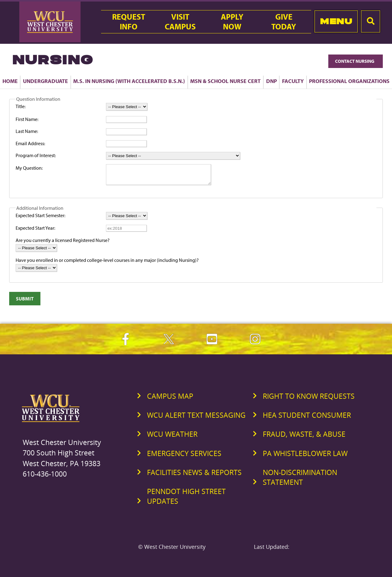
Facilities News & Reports (194, 476)
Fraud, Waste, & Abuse (304, 438)
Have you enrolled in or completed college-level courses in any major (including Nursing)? (107, 264)
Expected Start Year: (35, 232)
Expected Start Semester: (40, 219)
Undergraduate (45, 81)
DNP (271, 81)
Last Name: (27, 131)
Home (10, 81)
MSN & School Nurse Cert (225, 81)
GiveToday (284, 22)
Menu (336, 21)
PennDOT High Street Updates (186, 500)
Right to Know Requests (309, 400)
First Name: (27, 119)
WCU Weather (172, 438)
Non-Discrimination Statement (300, 481)
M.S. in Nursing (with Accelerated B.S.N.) (129, 81)
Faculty (293, 81)
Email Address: (30, 143)
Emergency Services (184, 457)
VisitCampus (180, 22)
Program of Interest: (36, 155)
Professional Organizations (349, 81)
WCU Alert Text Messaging (196, 419)
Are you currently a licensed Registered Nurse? (63, 244)
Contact (356, 61)
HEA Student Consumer (307, 419)
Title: (21, 106)
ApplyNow (232, 22)
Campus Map (170, 400)
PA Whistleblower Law (305, 457)
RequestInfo (129, 22)
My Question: (29, 168)
